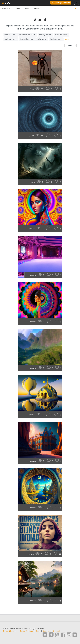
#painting (11, 39)
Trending (6, 9)
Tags (38, 631)
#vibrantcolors (28, 35)
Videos (37, 9)
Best (27, 9)
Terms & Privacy (10, 631)
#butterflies (27, 39)
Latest (17, 9)
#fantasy (45, 35)
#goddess (56, 39)
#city (42, 39)
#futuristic (61, 35)
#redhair (11, 35)
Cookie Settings (26, 631)
